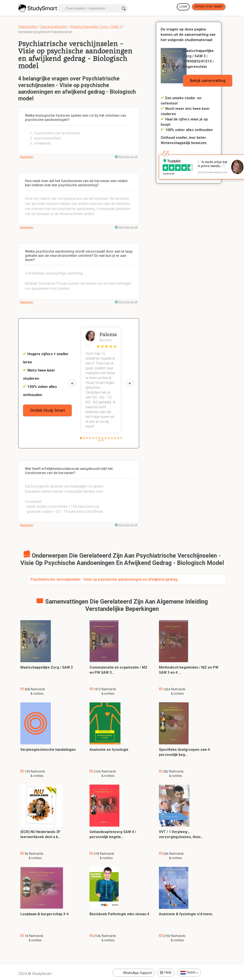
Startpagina (28, 27)
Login (183, 7)
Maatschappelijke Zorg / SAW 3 (96, 27)
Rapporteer (27, 157)
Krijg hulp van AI (128, 157)
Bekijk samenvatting (208, 81)
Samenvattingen (54, 27)
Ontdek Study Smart (209, 7)
